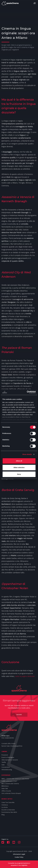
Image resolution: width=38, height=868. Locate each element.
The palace (9, 348)
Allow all (19, 461)
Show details (27, 454)
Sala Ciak (5, 788)
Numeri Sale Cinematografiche (12, 746)
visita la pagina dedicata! (25, 676)
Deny (19, 474)
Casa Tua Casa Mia (8, 802)
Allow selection (19, 467)
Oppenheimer (12, 584)
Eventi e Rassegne (8, 757)
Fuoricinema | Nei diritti (9, 812)
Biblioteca (5, 786)
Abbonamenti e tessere (10, 760)
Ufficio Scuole (6, 791)
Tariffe (4, 762)
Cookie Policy (19, 857)
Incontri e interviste (8, 810)
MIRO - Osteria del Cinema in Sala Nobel (15, 779)
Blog (3, 815)
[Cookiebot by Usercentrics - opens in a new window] (27, 392)
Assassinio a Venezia (16, 197)
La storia (5, 807)
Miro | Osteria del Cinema (10, 784)
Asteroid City (11, 272)
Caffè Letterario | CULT (9, 781)
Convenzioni (6, 767)
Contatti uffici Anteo (8, 744)
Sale (3, 765)
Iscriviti (19, 715)
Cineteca (5, 805)
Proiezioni (5, 755)
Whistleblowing (7, 770)
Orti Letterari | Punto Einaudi (11, 793)
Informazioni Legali (19, 854)
